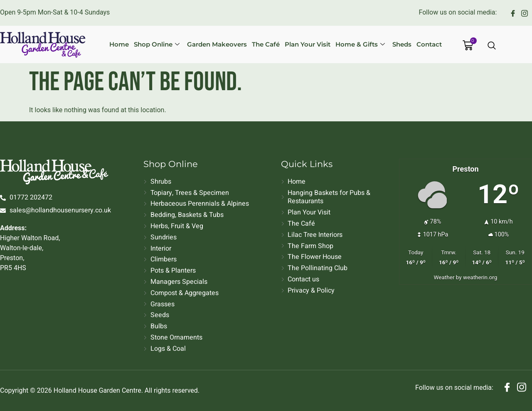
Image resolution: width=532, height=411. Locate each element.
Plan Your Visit (308, 44)
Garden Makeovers (217, 44)
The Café (266, 44)
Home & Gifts (360, 44)
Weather (444, 277)
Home (119, 44)
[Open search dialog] (492, 46)
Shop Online (157, 44)
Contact (429, 44)
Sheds (402, 44)
